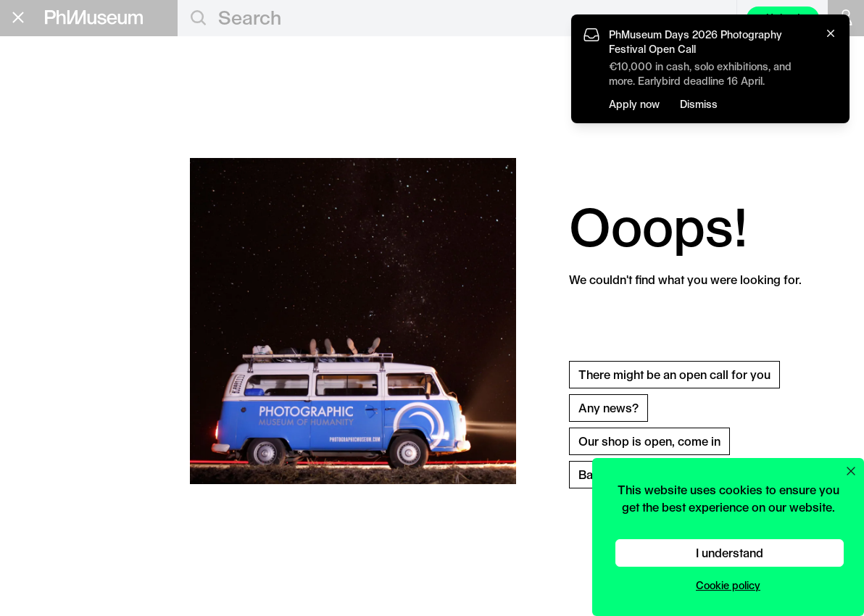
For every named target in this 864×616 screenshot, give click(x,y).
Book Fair (52, 150)
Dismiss (699, 104)
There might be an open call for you (674, 374)
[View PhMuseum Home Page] (94, 17)
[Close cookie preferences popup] (851, 471)
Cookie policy (728, 585)
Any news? (608, 408)
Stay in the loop (62, 318)
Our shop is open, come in (649, 441)
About (33, 240)
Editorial (47, 80)
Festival (45, 173)
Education (54, 104)
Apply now (634, 104)
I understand (730, 553)
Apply (149, 129)
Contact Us (38, 349)
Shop (30, 258)
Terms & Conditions (58, 374)
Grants (40, 127)
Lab (27, 196)
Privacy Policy (44, 362)
